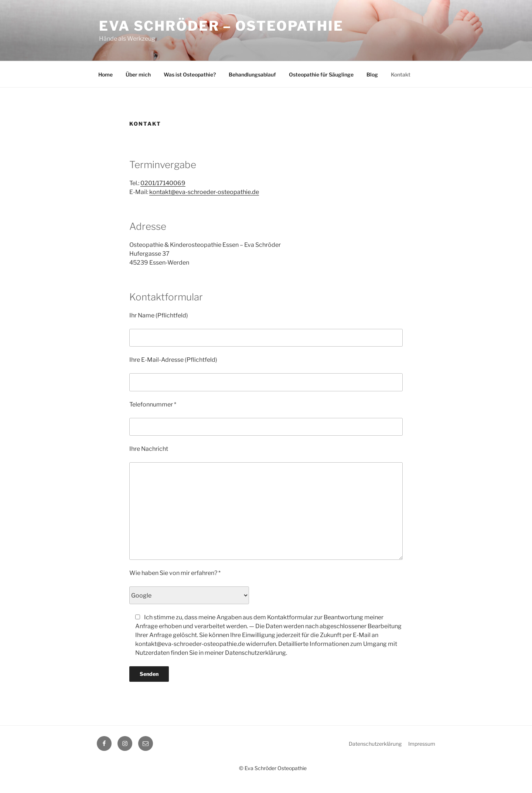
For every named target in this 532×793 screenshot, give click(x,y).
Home (105, 74)
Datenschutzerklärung (375, 744)
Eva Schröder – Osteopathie (221, 26)
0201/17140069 (163, 183)
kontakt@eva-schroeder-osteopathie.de (204, 192)
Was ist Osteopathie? (190, 74)
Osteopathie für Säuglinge (321, 74)
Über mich (138, 74)
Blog (372, 74)
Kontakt (401, 74)
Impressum (422, 744)
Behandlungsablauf (252, 74)
